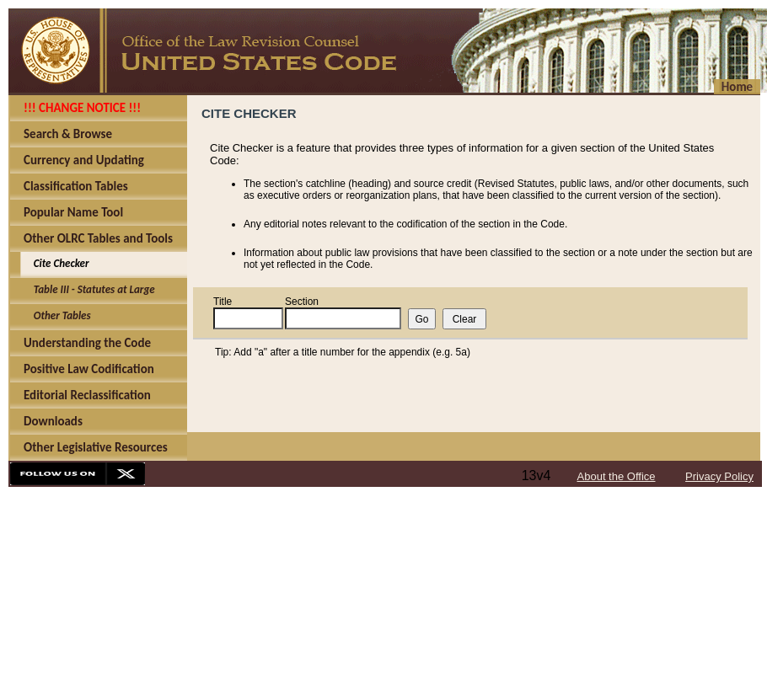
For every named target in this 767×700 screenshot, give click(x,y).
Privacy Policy (719, 476)
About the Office (617, 476)
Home (737, 87)
